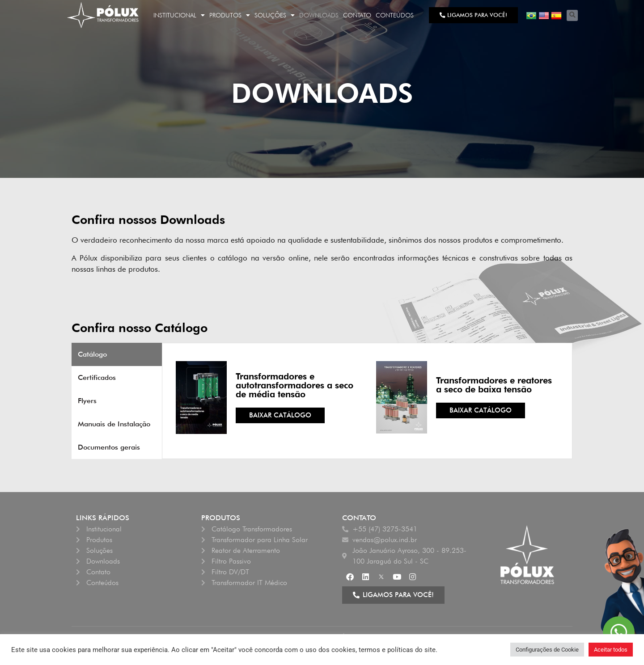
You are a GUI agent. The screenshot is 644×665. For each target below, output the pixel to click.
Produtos (230, 15)
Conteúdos (395, 15)
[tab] (117, 354)
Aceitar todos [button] (611, 650)
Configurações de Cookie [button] (547, 650)
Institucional (179, 15)
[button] (572, 15)
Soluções (275, 15)
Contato (357, 15)
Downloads (319, 15)
